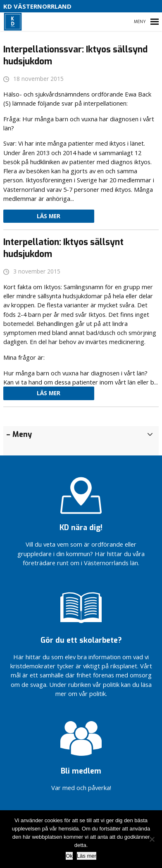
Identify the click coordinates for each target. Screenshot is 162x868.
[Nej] (152, 839)
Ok (69, 856)
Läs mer (49, 216)
